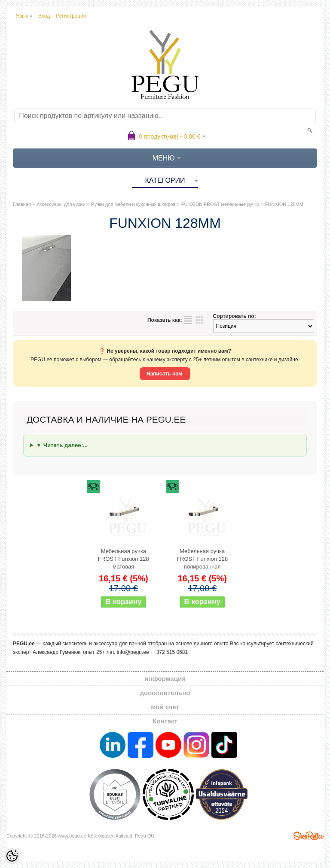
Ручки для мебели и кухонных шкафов (133, 204)
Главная (22, 204)
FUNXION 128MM (284, 204)
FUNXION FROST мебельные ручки (220, 204)
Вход (44, 16)
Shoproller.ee (309, 836)
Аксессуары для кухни (61, 204)
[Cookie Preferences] (12, 856)
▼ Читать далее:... (62, 445)
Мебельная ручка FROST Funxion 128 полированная (202, 559)
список (188, 320)
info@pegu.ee (133, 652)
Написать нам (165, 374)
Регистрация (71, 16)
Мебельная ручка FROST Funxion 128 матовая (124, 559)
